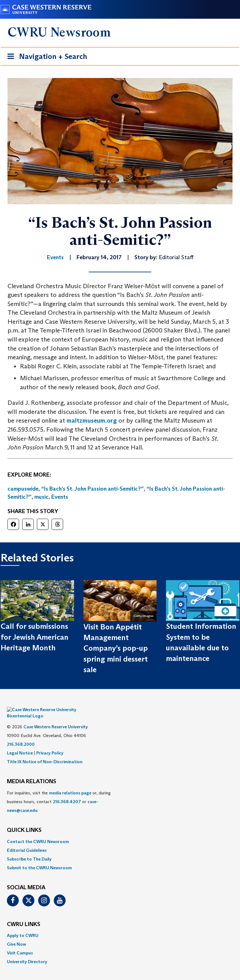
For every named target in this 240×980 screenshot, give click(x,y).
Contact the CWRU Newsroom (38, 832)
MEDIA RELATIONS (32, 772)
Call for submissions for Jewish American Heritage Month (35, 637)
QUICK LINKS (24, 821)
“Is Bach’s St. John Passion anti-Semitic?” (92, 489)
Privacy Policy (50, 744)
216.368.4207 (67, 792)
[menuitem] (120, 832)
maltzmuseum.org (92, 420)
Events (60, 497)
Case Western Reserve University (56, 717)
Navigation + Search (45, 58)
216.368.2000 (21, 735)
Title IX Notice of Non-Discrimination (45, 752)
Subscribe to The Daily (29, 850)
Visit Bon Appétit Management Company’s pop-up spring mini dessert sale (116, 648)
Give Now (16, 935)
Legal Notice (20, 744)
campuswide (23, 489)
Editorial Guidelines (27, 841)
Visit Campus (20, 944)
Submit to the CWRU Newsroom (39, 858)
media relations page (70, 784)
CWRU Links (24, 915)
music (41, 497)
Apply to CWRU (23, 926)
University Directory (27, 952)
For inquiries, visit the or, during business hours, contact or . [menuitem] (59, 792)
